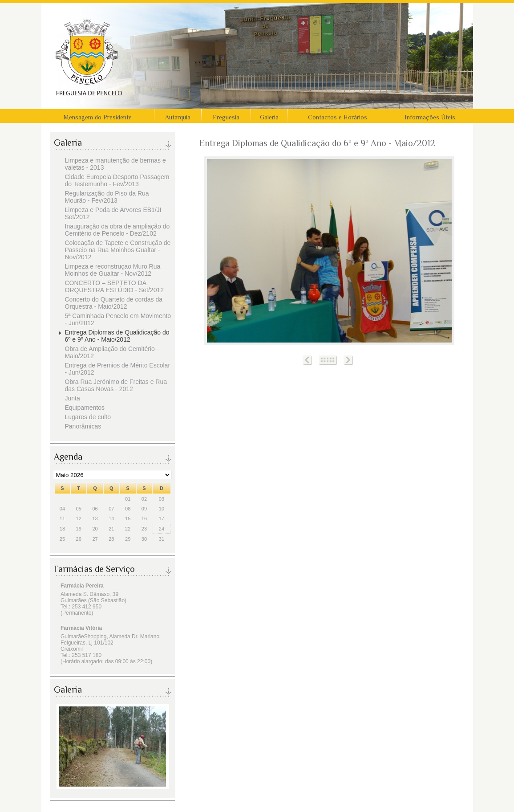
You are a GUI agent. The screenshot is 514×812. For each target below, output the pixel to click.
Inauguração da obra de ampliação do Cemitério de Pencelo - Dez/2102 (117, 230)
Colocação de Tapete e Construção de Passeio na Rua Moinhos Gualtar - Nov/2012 (118, 250)
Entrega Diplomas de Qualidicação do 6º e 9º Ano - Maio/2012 (117, 336)
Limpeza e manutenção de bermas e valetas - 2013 (115, 164)
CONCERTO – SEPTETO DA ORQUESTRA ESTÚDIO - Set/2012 (115, 286)
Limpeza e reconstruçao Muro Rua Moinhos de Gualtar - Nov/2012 (113, 270)
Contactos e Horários (338, 117)
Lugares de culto (88, 417)
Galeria (269, 117)
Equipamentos (85, 408)
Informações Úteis (430, 117)
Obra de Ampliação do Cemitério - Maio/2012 (112, 352)
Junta (73, 398)
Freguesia (226, 117)
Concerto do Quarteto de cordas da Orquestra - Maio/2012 (114, 303)
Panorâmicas (83, 426)
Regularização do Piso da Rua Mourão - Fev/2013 (107, 197)
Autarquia (178, 117)
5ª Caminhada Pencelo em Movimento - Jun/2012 (118, 319)
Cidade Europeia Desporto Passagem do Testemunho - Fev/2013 (117, 180)
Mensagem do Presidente (98, 117)
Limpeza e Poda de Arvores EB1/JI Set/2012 (113, 213)
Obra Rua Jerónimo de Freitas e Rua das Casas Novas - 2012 (116, 385)
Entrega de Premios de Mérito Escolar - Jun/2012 (118, 369)
